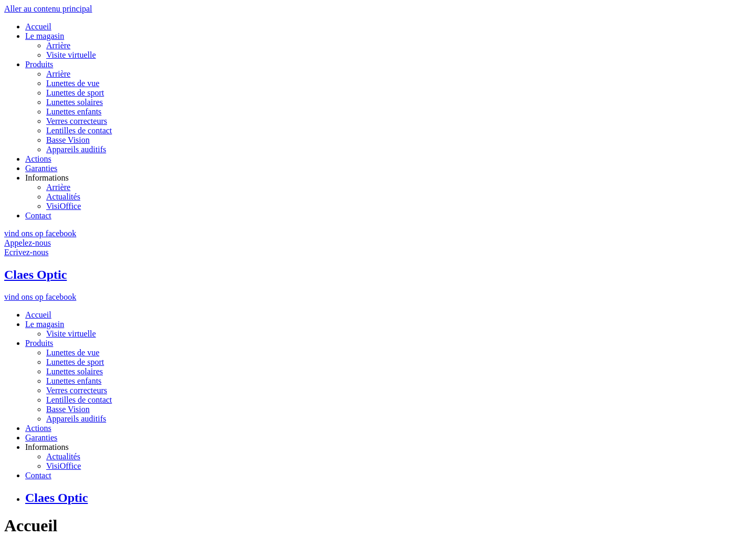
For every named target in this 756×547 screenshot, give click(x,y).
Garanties (41, 168)
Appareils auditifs (76, 149)
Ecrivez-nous (26, 252)
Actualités (63, 197)
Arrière (58, 45)
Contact (38, 215)
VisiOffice (64, 206)
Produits (39, 64)
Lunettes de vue (73, 83)
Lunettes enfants (74, 112)
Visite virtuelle (71, 55)
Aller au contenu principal (48, 9)
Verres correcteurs (77, 121)
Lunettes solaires (75, 102)
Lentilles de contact (79, 130)
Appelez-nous (28, 243)
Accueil (38, 27)
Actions (38, 159)
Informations (47, 178)
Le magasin (45, 36)
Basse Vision (68, 140)
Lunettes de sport (75, 93)
